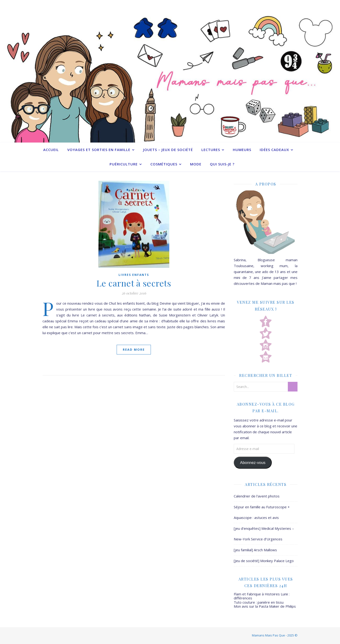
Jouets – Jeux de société (168, 150)
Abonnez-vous (253, 463)
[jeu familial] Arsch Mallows (255, 550)
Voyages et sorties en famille (99, 150)
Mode (196, 164)
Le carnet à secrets (134, 283)
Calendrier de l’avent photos (257, 496)
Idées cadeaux (274, 150)
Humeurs (242, 150)
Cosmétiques (164, 164)
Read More (134, 349)
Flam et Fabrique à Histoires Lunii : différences (262, 596)
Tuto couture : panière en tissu (259, 602)
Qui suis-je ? (222, 164)
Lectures (211, 150)
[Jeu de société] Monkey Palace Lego (264, 561)
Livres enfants (134, 275)
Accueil (51, 150)
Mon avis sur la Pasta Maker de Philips (265, 606)
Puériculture (124, 164)
